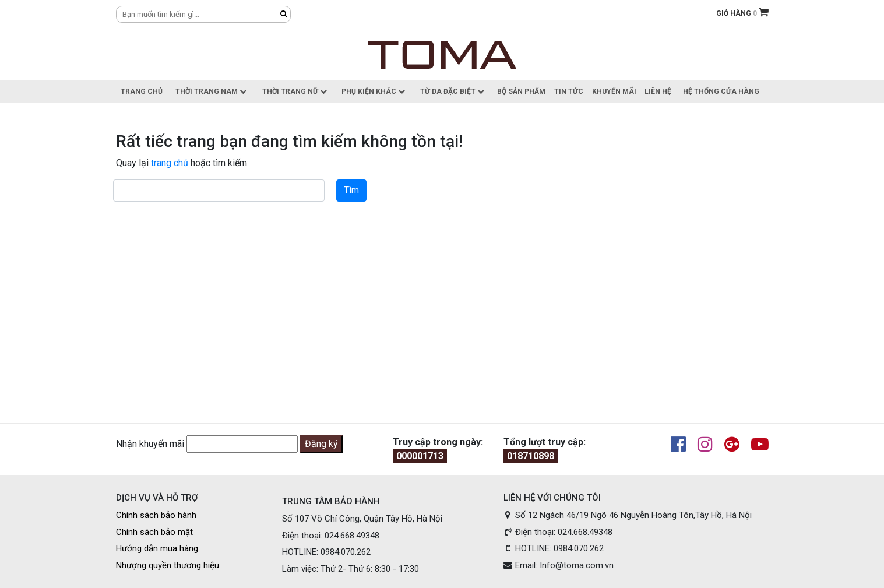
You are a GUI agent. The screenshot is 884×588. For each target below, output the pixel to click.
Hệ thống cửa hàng (721, 91)
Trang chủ (142, 91)
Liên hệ (658, 91)
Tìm (351, 190)
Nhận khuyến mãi (150, 444)
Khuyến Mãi (614, 91)
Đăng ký (321, 444)
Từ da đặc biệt (452, 91)
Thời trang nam (211, 91)
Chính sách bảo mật (154, 532)
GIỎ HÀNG (742, 13)
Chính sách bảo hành (156, 515)
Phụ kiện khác (373, 91)
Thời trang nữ (295, 91)
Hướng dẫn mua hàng (157, 548)
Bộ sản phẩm (521, 91)
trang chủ (170, 163)
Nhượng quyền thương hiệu (168, 565)
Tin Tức (569, 91)
